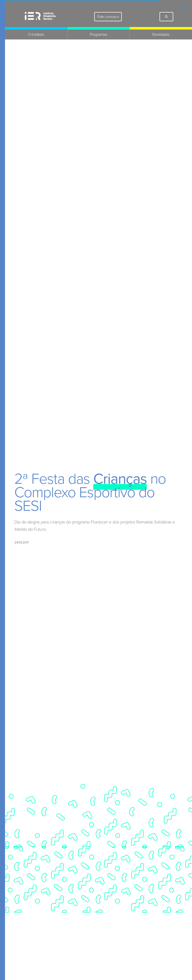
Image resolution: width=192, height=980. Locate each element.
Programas (98, 34)
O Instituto (36, 34)
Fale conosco (108, 17)
